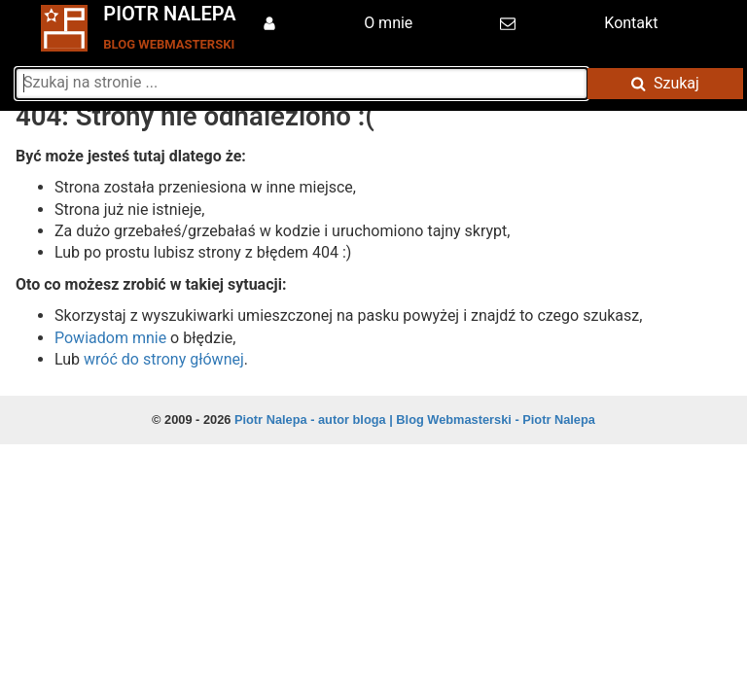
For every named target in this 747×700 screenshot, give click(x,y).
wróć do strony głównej (164, 359)
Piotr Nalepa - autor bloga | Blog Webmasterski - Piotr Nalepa (415, 420)
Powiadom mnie (110, 338)
